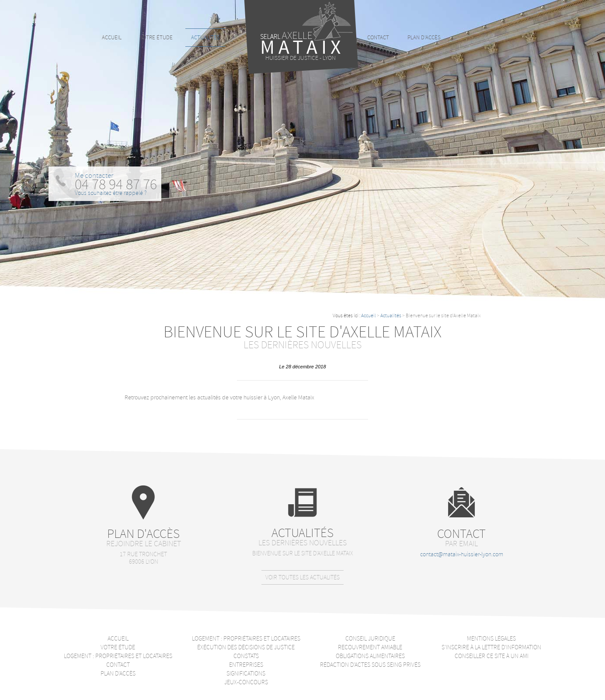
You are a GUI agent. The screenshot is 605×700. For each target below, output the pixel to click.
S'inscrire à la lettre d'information (491, 647)
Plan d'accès (424, 38)
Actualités (391, 316)
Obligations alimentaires (370, 656)
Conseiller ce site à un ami (492, 656)
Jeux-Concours (246, 682)
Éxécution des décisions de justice (246, 647)
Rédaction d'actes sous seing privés (370, 665)
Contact (378, 38)
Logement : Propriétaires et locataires (118, 656)
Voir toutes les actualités (302, 577)
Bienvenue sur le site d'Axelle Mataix (303, 553)
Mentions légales (491, 639)
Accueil (369, 316)
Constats (246, 656)
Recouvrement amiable (370, 647)
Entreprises (246, 665)
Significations (246, 674)
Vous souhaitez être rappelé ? (111, 193)
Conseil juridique (370, 639)
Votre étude (156, 38)
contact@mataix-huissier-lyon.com (462, 554)
